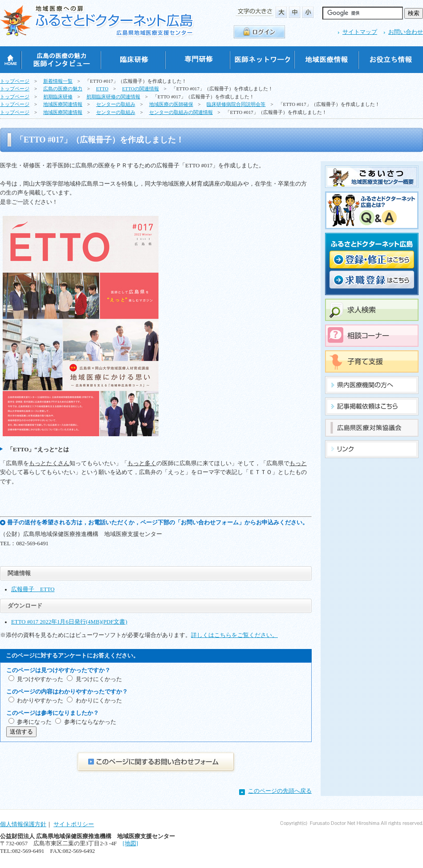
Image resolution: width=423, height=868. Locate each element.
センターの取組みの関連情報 (181, 112)
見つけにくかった (99, 679)
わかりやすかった (40, 701)
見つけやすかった (40, 679)
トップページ (15, 81)
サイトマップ (360, 32)
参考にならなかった (90, 722)
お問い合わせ (406, 32)
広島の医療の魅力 (63, 89)
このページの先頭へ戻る (280, 791)
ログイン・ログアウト (259, 32)
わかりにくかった (99, 701)
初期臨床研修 (58, 97)
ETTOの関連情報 (140, 89)
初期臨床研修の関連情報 (113, 97)
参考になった (34, 722)
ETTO (102, 89)
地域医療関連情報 (63, 104)
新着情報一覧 (58, 81)
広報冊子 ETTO (33, 589)
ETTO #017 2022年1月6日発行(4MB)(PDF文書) (69, 622)
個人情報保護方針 (23, 824)
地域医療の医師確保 (171, 104)
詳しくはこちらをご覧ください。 (234, 635)
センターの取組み (116, 104)
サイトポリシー (74, 824)
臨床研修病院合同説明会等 (236, 104)
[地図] (130, 844)
